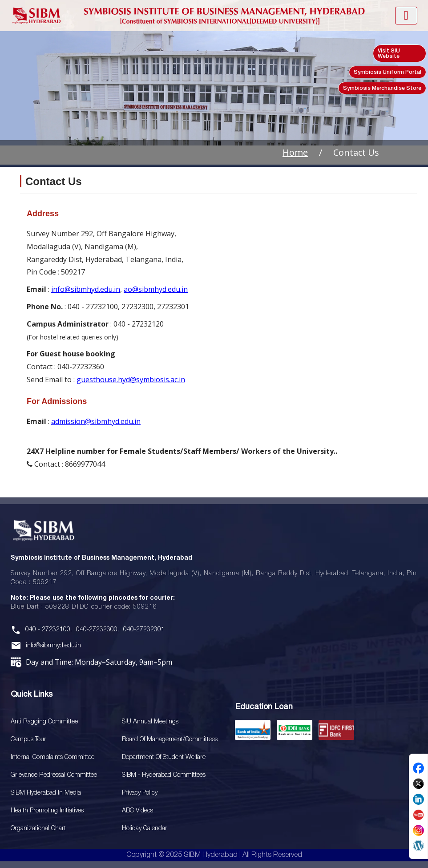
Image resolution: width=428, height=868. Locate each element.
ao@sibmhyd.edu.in (156, 289)
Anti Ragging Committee (44, 722)
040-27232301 (144, 630)
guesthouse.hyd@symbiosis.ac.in (131, 379)
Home (295, 152)
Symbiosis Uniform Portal (388, 72)
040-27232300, (97, 630)
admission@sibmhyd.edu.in (96, 421)
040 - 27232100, (48, 630)
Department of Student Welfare (164, 757)
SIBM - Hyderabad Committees (164, 775)
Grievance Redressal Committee (54, 775)
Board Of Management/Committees (170, 740)
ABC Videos (137, 811)
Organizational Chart (38, 829)
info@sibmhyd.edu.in (86, 289)
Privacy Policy (140, 793)
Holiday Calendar (145, 829)
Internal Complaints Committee (52, 757)
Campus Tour (28, 740)
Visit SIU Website (389, 54)
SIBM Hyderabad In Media (46, 793)
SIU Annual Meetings (150, 722)
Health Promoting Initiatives (47, 811)
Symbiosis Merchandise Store (382, 88)
